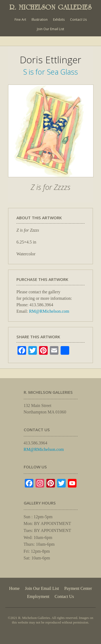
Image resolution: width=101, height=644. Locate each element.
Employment (38, 596)
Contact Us (78, 20)
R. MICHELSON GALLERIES (51, 7)
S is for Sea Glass (50, 72)
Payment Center (78, 588)
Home (14, 588)
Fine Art (20, 20)
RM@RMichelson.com (49, 311)
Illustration (40, 20)
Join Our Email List (50, 29)
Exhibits (59, 20)
